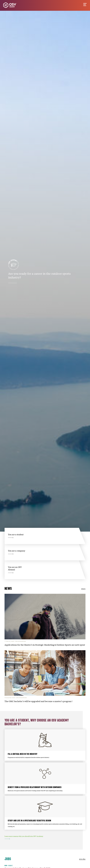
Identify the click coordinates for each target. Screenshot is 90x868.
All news (83, 589)
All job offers (82, 859)
